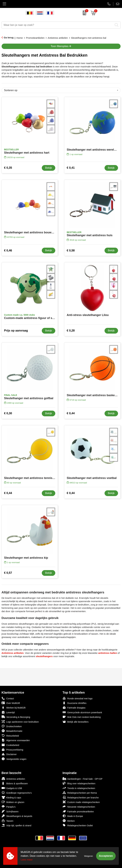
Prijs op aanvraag (16, 331)
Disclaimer (9, 754)
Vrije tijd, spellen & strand (16, 825)
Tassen (7, 821)
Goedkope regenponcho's (17, 793)
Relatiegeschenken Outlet (78, 825)
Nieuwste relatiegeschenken (79, 807)
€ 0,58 (71, 250)
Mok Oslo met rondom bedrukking (82, 717)
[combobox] (58, 25)
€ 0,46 (8, 250)
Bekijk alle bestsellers (76, 722)
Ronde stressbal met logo (78, 698)
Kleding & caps (11, 797)
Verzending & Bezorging (16, 717)
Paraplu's (9, 807)
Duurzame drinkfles (75, 703)
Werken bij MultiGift (14, 707)
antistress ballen (108, 653)
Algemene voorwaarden (16, 740)
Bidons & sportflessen (15, 783)
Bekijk (49, 168)
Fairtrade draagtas (74, 707)
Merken (69, 821)
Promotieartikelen (35, 38)
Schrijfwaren (10, 811)
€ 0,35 (8, 168)
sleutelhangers (44, 656)
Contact (8, 698)
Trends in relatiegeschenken (79, 788)
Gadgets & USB (12, 788)
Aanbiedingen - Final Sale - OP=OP (83, 779)
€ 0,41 (71, 168)
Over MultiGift (11, 703)
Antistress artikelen (58, 38)
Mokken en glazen (13, 802)
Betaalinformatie (12, 731)
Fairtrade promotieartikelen (78, 811)
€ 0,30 (8, 413)
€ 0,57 (8, 573)
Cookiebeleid (10, 745)
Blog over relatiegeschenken (79, 783)
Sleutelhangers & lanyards (17, 816)
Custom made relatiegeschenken (81, 802)
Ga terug (9, 37)
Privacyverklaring (12, 749)
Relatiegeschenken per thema (80, 793)
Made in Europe (73, 816)
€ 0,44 (71, 413)
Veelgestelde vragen (14, 759)
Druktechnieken (12, 726)
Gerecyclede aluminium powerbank (82, 712)
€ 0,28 (71, 331)
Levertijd (8, 712)
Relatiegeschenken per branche (81, 797)
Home (20, 38)
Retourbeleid (10, 736)
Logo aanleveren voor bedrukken (20, 722)
